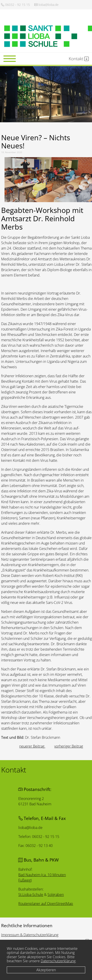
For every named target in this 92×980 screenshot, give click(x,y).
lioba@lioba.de (46, 5)
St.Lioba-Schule (31, 894)
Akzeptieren (46, 970)
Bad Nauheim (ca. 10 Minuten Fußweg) (42, 877)
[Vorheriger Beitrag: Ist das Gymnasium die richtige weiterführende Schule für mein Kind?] (32, 746)
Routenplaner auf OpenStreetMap (46, 903)
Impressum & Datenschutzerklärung (30, 935)
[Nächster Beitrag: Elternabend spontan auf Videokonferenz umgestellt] (69, 746)
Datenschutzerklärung (58, 961)
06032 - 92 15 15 (15, 5)
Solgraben (55, 894)
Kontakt (79, 59)
